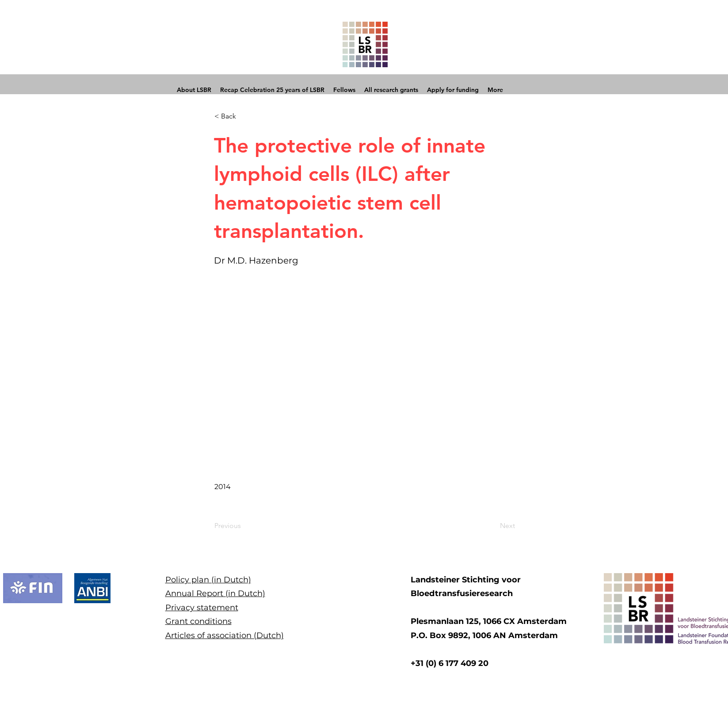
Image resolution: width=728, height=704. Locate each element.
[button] (244, 116)
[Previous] (244, 526)
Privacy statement (202, 608)
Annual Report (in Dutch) (215, 593)
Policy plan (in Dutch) (208, 580)
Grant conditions (198, 621)
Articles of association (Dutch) (225, 635)
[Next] (493, 526)
